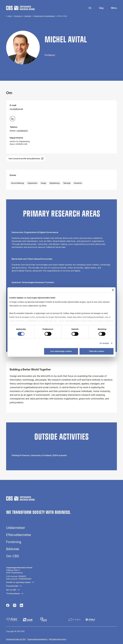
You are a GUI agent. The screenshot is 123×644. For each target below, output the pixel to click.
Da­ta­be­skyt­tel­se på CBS (16, 639)
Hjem (10, 16)
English (88, 8)
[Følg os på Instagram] (15, 606)
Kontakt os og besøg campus (18, 582)
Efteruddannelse (18, 535)
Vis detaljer (104, 343)
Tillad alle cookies (96, 351)
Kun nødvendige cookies (61, 351)
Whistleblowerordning (57, 639)
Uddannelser (16, 528)
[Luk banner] (113, 290)
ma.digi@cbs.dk (16, 109)
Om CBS (13, 556)
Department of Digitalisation (45, 16)
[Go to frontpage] (21, 8)
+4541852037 (22, 131)
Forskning (18, 16)
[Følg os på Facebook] (8, 606)
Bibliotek (13, 549)
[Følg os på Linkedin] (21, 606)
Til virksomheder (13, 594)
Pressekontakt (12, 586)
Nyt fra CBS (11, 590)
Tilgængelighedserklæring (37, 639)
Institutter (28, 16)
